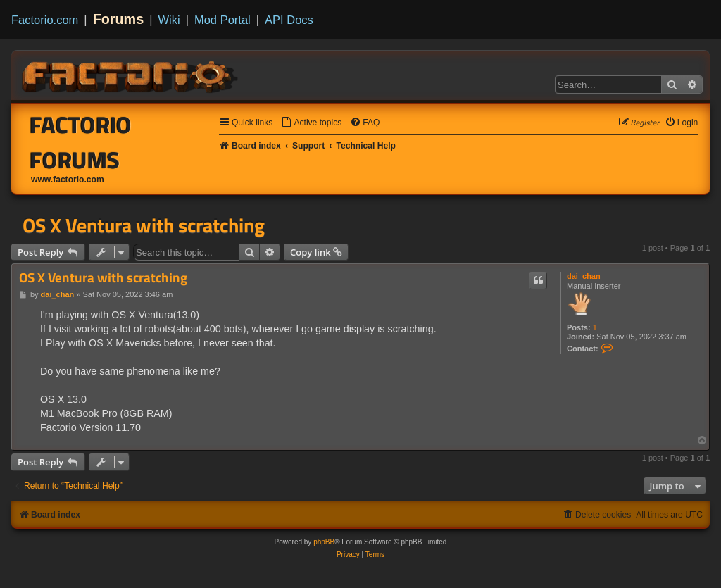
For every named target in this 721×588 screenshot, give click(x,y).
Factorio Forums (81, 142)
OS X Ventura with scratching (144, 225)
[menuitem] (311, 123)
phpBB (324, 542)
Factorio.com (45, 20)
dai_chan (584, 276)
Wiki (169, 20)
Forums (119, 19)
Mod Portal (222, 20)
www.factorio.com (68, 180)
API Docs (289, 20)
